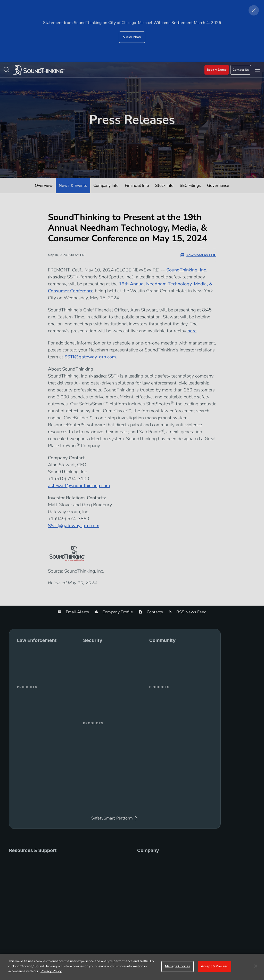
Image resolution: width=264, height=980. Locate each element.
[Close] (256, 966)
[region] (132, 967)
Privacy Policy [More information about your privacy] (51, 971)
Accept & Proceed (215, 966)
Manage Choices (178, 966)
